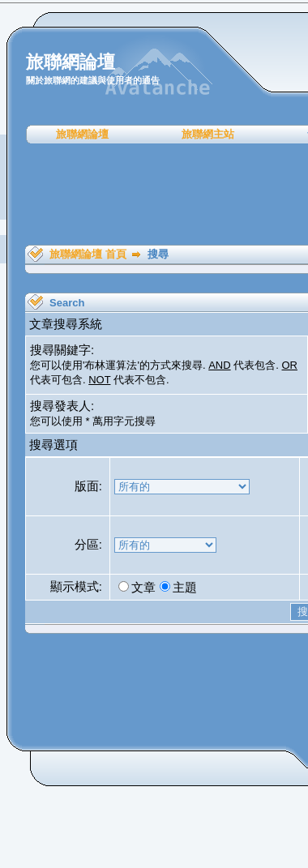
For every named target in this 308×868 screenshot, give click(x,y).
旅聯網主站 (208, 134)
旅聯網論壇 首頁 (88, 254)
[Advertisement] (158, 195)
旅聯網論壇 (82, 134)
